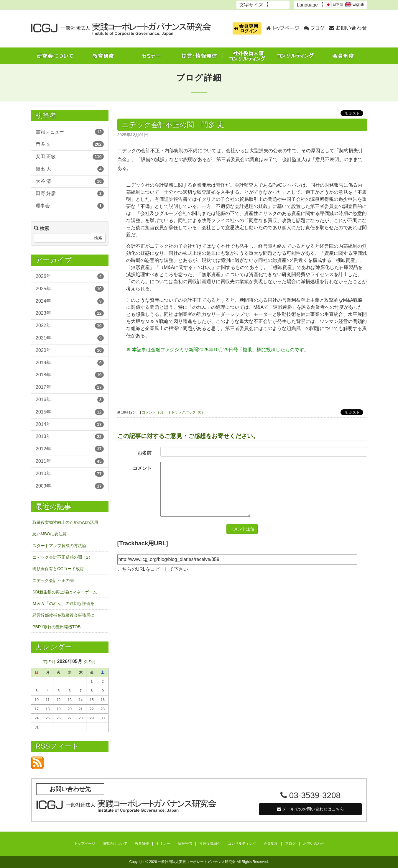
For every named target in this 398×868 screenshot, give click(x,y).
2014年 (70, 424)
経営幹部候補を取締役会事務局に (63, 615)
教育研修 (142, 844)
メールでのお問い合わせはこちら (310, 809)
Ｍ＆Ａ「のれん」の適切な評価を (63, 603)
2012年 (70, 449)
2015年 (70, 412)
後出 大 (70, 169)
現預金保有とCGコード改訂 (58, 569)
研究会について (115, 844)
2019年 (70, 363)
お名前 (144, 453)
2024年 (70, 301)
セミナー (163, 844)
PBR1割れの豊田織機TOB (56, 627)
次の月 (90, 662)
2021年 (70, 338)
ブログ (290, 844)
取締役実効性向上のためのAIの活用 (65, 522)
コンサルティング (242, 844)
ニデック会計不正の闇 (53, 580)
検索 (98, 238)
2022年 (70, 326)
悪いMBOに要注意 (50, 534)
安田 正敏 (70, 157)
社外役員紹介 (210, 844)
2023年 (70, 313)
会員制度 (271, 844)
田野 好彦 (70, 193)
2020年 (70, 350)
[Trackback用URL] (143, 543)
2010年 (70, 474)
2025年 (70, 289)
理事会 (70, 206)
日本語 (334, 5)
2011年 (70, 461)
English (355, 4)
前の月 (50, 662)
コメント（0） (153, 412)
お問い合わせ (314, 844)
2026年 (70, 276)
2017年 (70, 387)
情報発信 (185, 844)
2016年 (70, 400)
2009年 (70, 486)
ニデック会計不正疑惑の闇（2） (63, 557)
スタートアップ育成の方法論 (59, 546)
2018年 (70, 375)
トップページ (85, 844)
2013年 (70, 437)
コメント (142, 468)
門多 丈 (70, 144)
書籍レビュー (70, 132)
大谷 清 (70, 181)
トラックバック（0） (188, 412)
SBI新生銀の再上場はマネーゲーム (65, 592)
